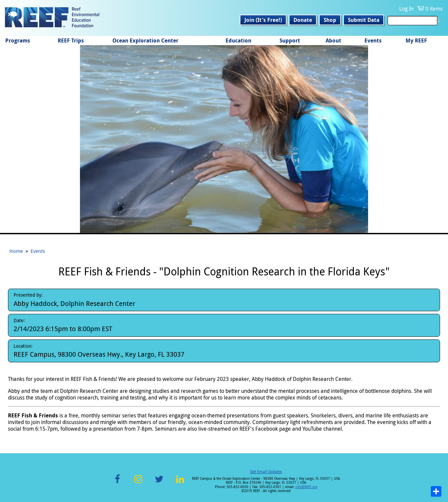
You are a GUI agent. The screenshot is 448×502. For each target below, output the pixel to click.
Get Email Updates (266, 471)
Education (238, 40)
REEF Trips (71, 40)
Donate (303, 20)
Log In (406, 9)
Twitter (159, 483)
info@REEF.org (306, 487)
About (333, 40)
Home (16, 251)
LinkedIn (180, 483)
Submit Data (364, 20)
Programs (18, 40)
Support (290, 40)
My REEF (416, 40)
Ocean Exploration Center (145, 40)
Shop (330, 20)
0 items (434, 9)
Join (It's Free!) (263, 20)
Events (373, 40)
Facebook (117, 483)
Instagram (138, 483)
